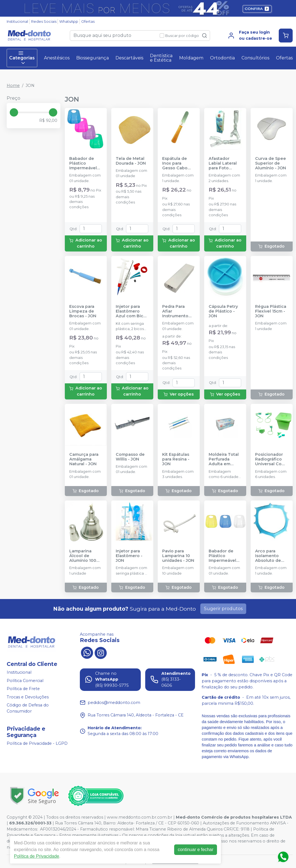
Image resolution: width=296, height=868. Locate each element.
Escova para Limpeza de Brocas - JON (83, 311)
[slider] (14, 112)
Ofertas (88, 22)
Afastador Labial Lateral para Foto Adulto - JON (223, 163)
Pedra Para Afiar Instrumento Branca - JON (176, 311)
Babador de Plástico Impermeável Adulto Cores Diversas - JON (84, 163)
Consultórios (255, 58)
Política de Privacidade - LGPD (37, 743)
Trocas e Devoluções (28, 697)
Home (13, 85)
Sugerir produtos (223, 609)
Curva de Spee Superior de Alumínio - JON (271, 163)
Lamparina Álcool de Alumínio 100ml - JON (85, 556)
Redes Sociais (44, 22)
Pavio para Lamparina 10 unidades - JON (178, 556)
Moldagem (191, 58)
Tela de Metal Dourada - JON (131, 161)
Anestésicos (57, 58)
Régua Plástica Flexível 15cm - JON (271, 311)
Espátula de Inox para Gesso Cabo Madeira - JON (177, 163)
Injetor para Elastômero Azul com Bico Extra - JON (131, 311)
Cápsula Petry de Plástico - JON (223, 311)
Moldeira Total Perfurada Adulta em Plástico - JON (224, 459)
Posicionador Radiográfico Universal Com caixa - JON (270, 459)
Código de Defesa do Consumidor (28, 708)
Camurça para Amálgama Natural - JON (84, 459)
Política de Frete (23, 689)
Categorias (22, 58)
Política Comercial (25, 681)
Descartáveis (129, 58)
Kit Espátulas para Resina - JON (176, 459)
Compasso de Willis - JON (130, 457)
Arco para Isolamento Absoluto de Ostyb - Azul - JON (269, 556)
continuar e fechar (196, 850)
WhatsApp (69, 22)
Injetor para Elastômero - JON (129, 556)
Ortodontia (222, 58)
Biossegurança (92, 58)
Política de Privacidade (37, 856)
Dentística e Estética (161, 58)
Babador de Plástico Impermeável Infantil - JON (222, 556)
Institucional (17, 22)
